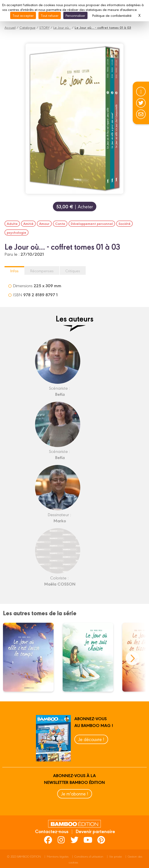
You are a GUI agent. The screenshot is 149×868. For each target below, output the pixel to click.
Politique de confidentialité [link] (112, 15)
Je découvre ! (91, 739)
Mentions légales (58, 856)
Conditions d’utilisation (89, 856)
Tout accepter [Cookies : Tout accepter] (23, 15)
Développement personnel (92, 224)
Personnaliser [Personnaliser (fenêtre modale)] (75, 15)
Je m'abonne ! (75, 794)
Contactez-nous (52, 831)
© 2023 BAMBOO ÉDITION (24, 856)
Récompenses (42, 271)
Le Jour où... (62, 27)
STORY (44, 27)
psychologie (17, 232)
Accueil (10, 27)
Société (124, 224)
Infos (14, 271)
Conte (60, 224)
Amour (44, 224)
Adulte (12, 224)
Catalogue (27, 27)
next (132, 658)
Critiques (73, 271)
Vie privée (116, 856)
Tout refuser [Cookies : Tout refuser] (50, 15)
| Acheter (75, 206)
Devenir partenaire (95, 831)
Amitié (28, 224)
